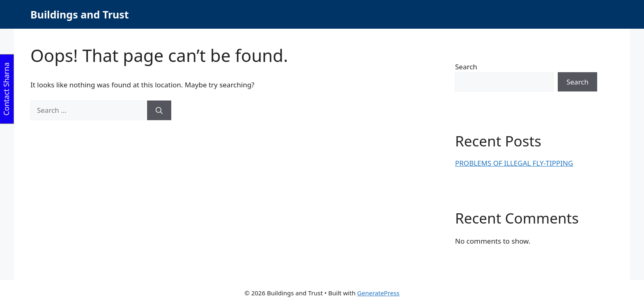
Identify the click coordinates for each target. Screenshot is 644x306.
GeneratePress (378, 293)
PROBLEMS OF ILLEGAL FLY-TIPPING (514, 163)
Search (466, 67)
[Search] (159, 110)
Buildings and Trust (80, 14)
